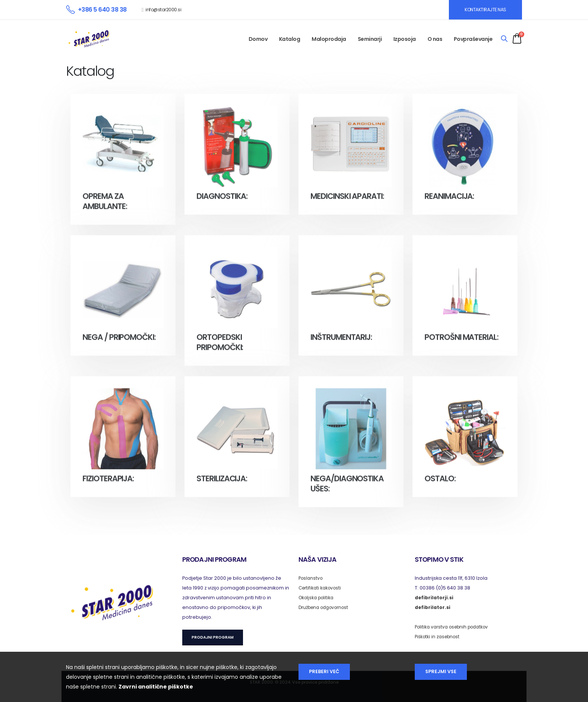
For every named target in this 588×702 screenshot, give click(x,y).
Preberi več (324, 671)
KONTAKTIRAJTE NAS (485, 10)
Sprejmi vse (441, 671)
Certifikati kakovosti (322, 588)
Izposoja (405, 39)
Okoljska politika (318, 598)
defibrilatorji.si (434, 598)
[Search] (504, 39)
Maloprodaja (329, 39)
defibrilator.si (433, 607)
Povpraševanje (473, 39)
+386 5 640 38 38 (102, 10)
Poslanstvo (312, 578)
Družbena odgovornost (327, 607)
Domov (258, 39)
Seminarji (370, 39)
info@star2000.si (163, 10)
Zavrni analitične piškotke (156, 687)
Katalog (290, 39)
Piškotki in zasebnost (439, 637)
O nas (435, 39)
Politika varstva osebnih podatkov (455, 627)
